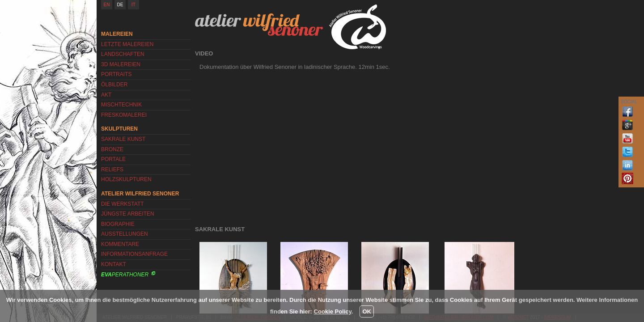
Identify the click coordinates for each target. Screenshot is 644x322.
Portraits (116, 74)
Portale (113, 159)
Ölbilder (114, 85)
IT (133, 5)
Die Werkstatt (123, 204)
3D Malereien (121, 64)
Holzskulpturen (126, 179)
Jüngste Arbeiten (128, 214)
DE (120, 5)
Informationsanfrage (134, 254)
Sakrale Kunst (123, 139)
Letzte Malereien (127, 44)
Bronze (112, 149)
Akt (106, 95)
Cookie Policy (333, 311)
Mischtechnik (121, 105)
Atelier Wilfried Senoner (259, 25)
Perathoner (125, 275)
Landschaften (123, 54)
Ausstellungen (125, 234)
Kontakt (114, 264)
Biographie (118, 224)
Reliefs (112, 169)
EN (107, 5)
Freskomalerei (124, 115)
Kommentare (120, 244)
